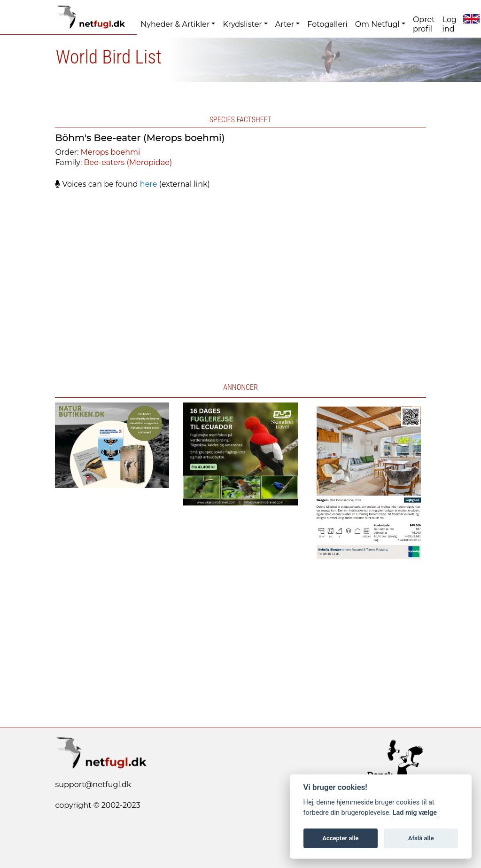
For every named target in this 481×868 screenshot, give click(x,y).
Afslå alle (421, 838)
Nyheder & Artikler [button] (175, 24)
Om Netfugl (377, 24)
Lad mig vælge (415, 813)
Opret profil (424, 24)
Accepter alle (340, 838)
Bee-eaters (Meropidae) (128, 162)
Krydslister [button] (242, 24)
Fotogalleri (327, 24)
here (148, 184)
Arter (285, 24)
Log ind (450, 24)
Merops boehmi (111, 152)
